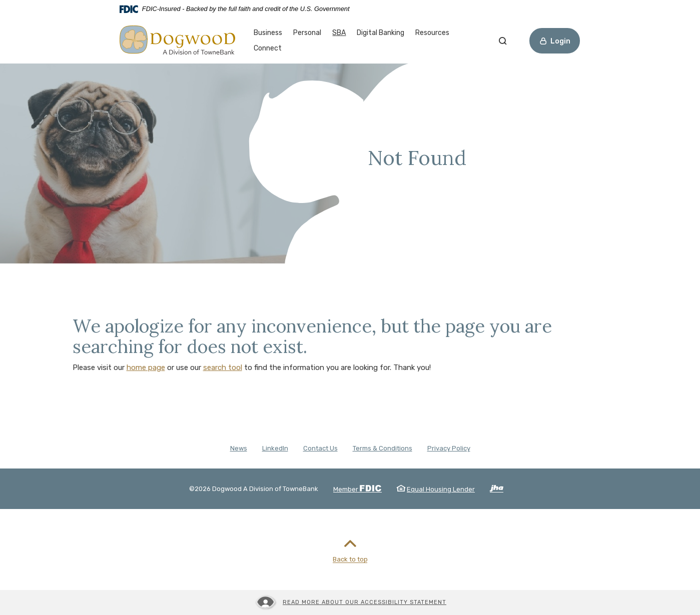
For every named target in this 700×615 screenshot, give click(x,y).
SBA (339, 32)
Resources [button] (432, 33)
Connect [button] (268, 48)
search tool (223, 367)
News (239, 448)
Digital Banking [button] (381, 33)
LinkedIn (275, 448)
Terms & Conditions (383, 448)
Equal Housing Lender (441, 489)
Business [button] (268, 33)
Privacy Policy (449, 448)
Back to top (350, 549)
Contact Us (320, 448)
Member (358, 489)
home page (146, 367)
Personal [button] (307, 33)
